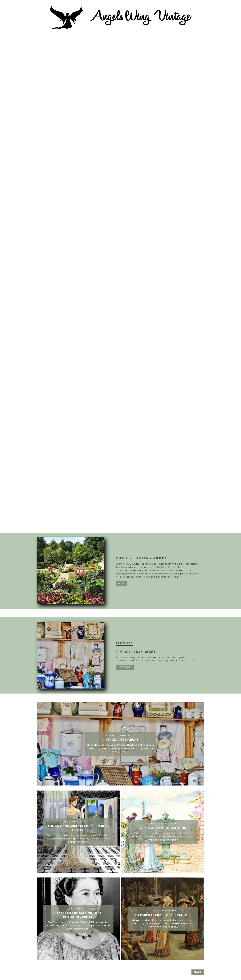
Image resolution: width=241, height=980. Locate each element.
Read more (125, 667)
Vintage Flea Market (136, 652)
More (121, 584)
